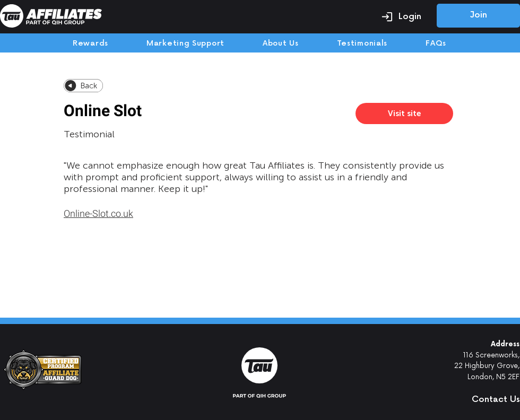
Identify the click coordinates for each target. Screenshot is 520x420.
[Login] (401, 16)
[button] (475, 399)
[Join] (478, 16)
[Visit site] (404, 113)
